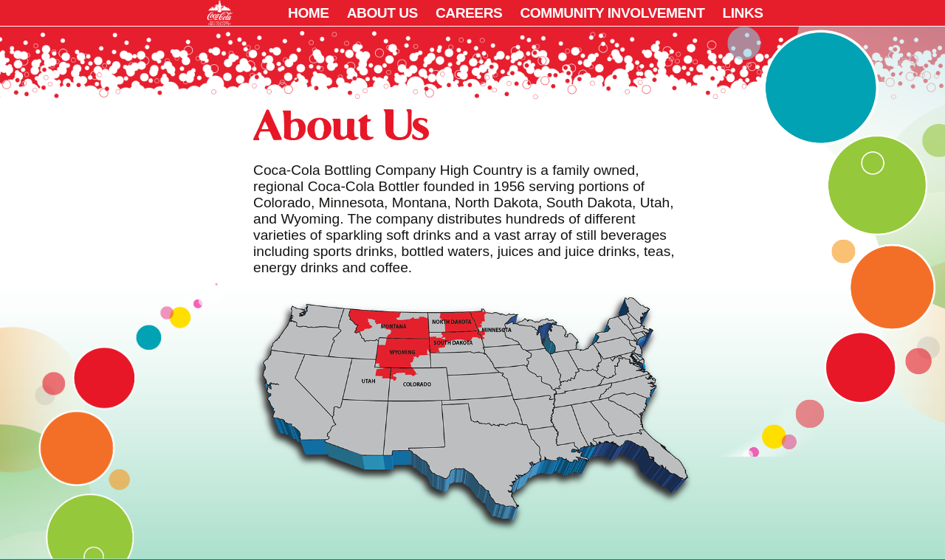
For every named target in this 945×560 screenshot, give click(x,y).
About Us (382, 13)
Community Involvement (612, 13)
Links (742, 13)
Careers (469, 13)
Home (309, 13)
